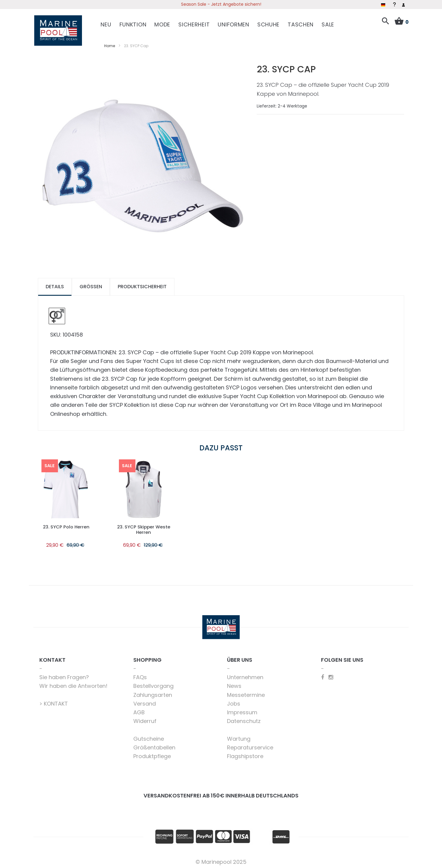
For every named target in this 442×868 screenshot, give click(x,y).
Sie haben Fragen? (64, 675)
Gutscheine (149, 736)
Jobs (234, 701)
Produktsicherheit (142, 284)
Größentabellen (154, 745)
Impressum (242, 710)
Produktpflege (152, 754)
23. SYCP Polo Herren (66, 524)
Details (55, 284)
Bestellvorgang (153, 684)
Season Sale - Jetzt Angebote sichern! (221, 4)
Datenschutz (244, 719)
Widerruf (145, 719)
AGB (139, 710)
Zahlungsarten (153, 692)
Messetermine (246, 692)
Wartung (239, 736)
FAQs (140, 675)
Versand (145, 701)
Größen (91, 284)
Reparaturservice (250, 745)
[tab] (55, 284)
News (234, 684)
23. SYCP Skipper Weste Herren (144, 527)
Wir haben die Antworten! (73, 684)
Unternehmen (245, 675)
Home (110, 43)
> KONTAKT (54, 701)
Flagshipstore (245, 754)
